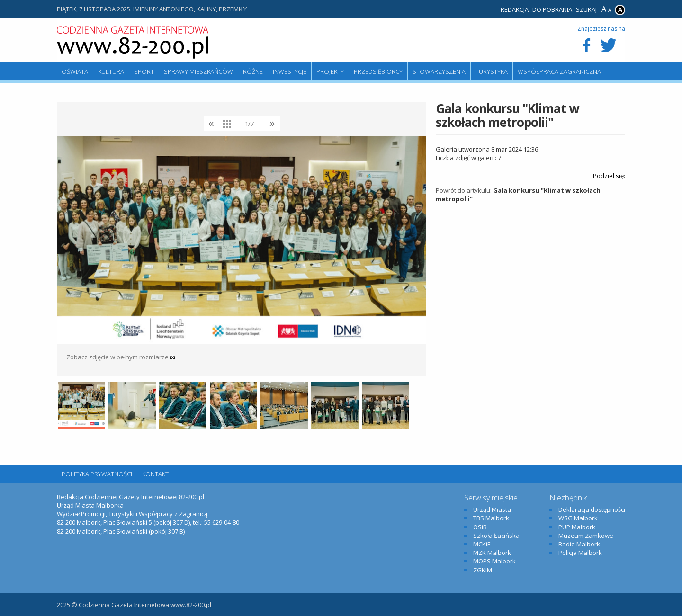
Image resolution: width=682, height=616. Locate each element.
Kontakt (155, 474)
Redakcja (515, 9)
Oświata (75, 71)
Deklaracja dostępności (592, 509)
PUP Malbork (577, 527)
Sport (144, 71)
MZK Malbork (492, 553)
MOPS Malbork (494, 561)
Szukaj (586, 9)
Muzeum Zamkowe (586, 536)
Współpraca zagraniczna (559, 71)
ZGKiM (483, 570)
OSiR (480, 527)
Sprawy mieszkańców (198, 71)
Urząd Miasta (492, 509)
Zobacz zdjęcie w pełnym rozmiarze (121, 357)
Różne (253, 71)
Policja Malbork (580, 553)
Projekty (330, 71)
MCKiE (482, 544)
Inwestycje (290, 71)
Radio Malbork (579, 544)
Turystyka (492, 71)
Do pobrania (552, 9)
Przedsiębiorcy (378, 71)
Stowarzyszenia (439, 71)
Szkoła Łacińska (496, 536)
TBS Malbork (491, 518)
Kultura (111, 71)
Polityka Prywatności (97, 474)
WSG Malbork (578, 518)
